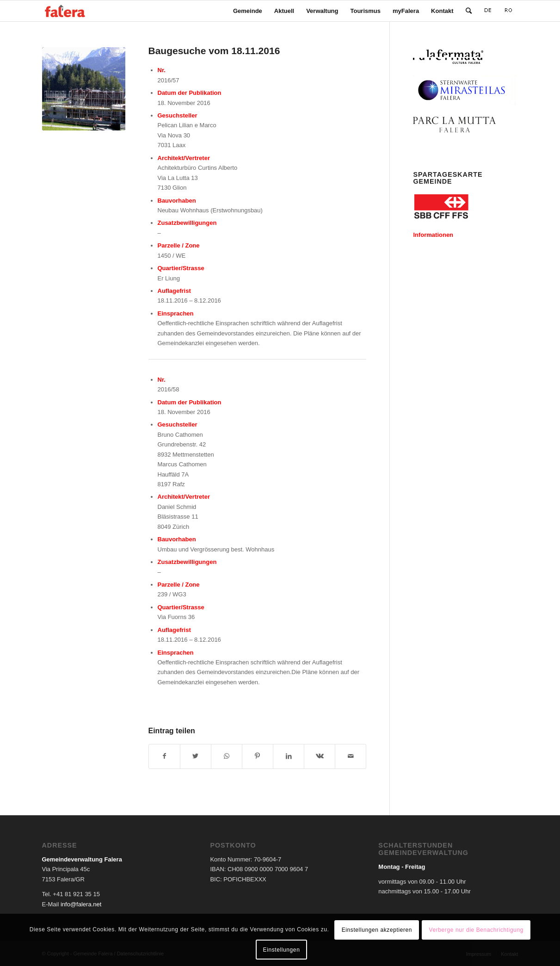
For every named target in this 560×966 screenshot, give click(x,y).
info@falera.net (81, 904)
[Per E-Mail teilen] (351, 756)
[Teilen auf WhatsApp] (227, 756)
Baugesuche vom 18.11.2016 (214, 51)
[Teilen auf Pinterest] (258, 756)
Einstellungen (282, 950)
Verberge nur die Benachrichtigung (476, 930)
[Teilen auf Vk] (320, 756)
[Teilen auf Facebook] (164, 756)
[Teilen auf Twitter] (196, 756)
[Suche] (469, 11)
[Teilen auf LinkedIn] (289, 756)
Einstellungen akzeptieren (377, 930)
